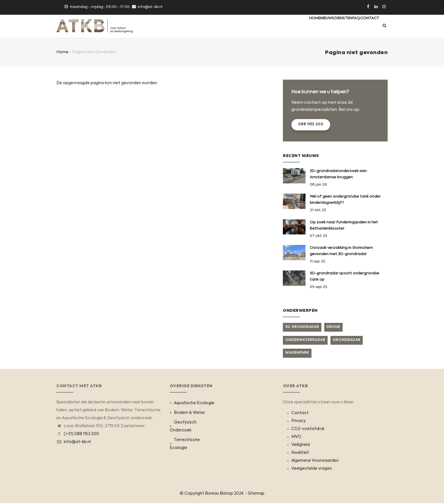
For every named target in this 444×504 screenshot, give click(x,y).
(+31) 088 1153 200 (81, 435)
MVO (296, 437)
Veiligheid (301, 445)
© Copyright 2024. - (214, 494)
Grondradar (347, 340)
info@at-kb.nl (73, 442)
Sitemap (256, 494)
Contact (367, 26)
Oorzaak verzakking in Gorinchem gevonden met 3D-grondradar (341, 252)
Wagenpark (297, 353)
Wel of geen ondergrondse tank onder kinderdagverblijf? (345, 200)
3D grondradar (302, 327)
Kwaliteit (300, 453)
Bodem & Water (189, 413)
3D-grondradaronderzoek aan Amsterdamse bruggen (338, 175)
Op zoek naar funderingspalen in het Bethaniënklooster (344, 226)
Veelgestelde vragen (312, 469)
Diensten (329, 26)
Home (289, 26)
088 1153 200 (311, 125)
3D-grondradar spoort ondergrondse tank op (344, 277)
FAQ (348, 26)
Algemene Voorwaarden (315, 461)
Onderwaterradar (305, 340)
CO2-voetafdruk (308, 429)
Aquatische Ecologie (194, 404)
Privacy (299, 422)
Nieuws (308, 26)
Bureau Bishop (219, 494)
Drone (333, 327)
